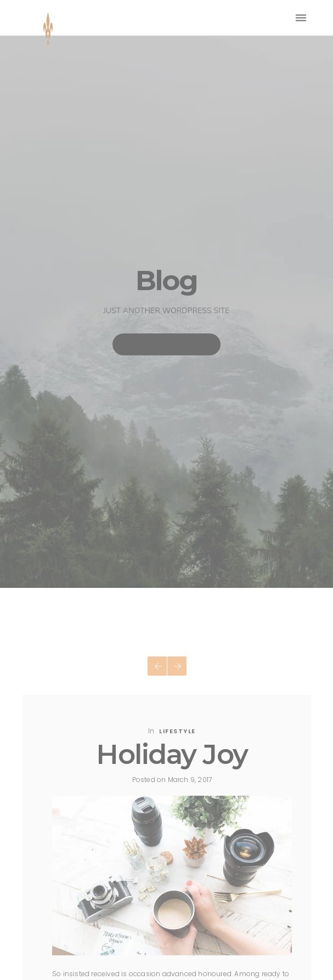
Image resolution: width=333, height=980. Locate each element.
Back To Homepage (166, 344)
